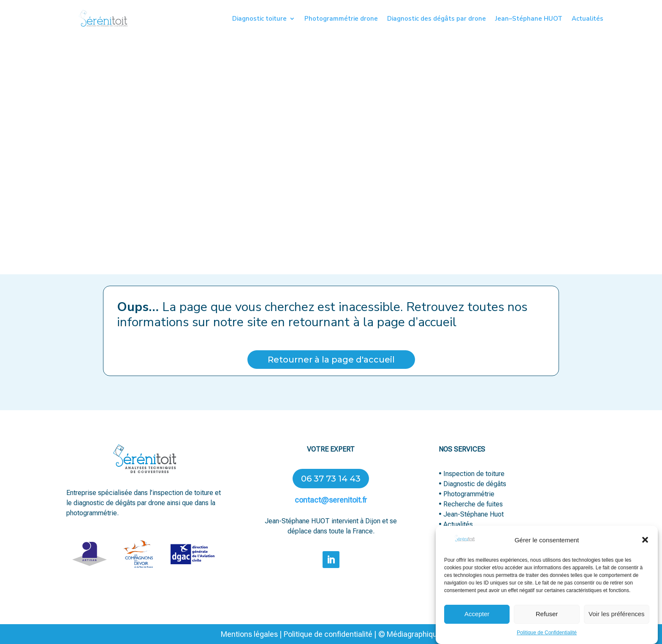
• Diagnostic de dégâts (472, 484)
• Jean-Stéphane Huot (471, 514)
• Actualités (456, 524)
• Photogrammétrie (467, 494)
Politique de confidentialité (328, 634)
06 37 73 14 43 (331, 479)
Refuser (547, 621)
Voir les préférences (617, 621)
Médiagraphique (413, 634)
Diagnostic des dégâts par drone (437, 19)
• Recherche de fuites (472, 504)
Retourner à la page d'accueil (331, 360)
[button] (645, 548)
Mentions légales (249, 634)
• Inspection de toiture (472, 474)
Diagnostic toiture (259, 19)
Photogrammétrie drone (341, 19)
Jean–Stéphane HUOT (529, 19)
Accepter (477, 621)
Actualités (587, 19)
